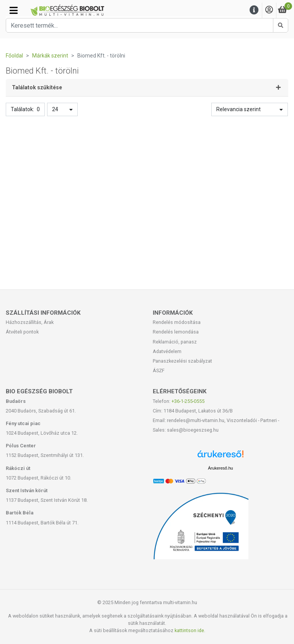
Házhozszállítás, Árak (30, 322)
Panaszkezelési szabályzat (182, 361)
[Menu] (254, 10)
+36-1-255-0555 (188, 401)
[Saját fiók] (269, 10)
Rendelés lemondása (176, 332)
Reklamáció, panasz (175, 342)
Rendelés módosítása (177, 322)
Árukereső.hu (220, 468)
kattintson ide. (190, 630)
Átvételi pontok (22, 332)
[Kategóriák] (14, 10)
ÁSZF (159, 370)
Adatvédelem (167, 351)
